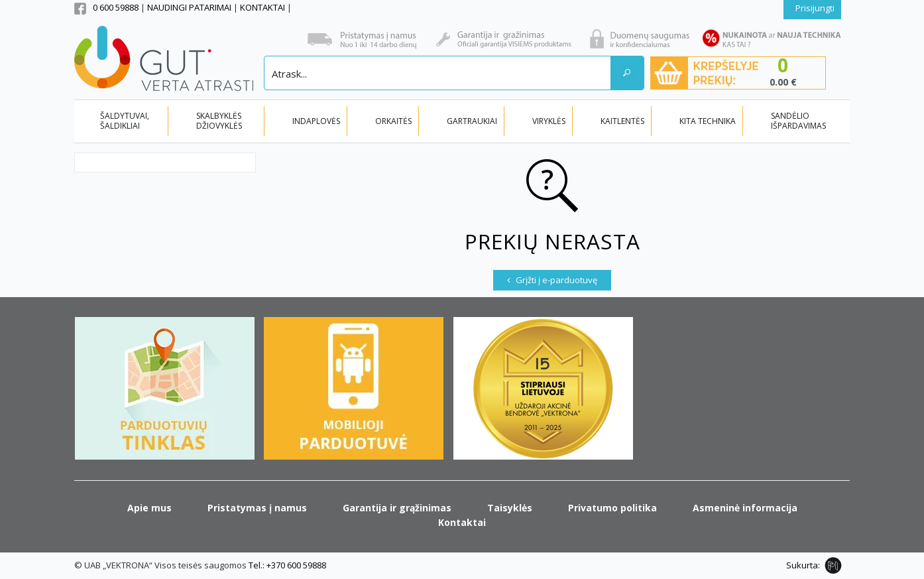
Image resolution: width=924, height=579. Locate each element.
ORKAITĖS (393, 121)
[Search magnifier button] (627, 73)
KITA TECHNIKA (708, 121)
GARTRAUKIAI (472, 121)
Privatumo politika (612, 508)
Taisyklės (510, 508)
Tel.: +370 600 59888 (287, 565)
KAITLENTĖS (622, 121)
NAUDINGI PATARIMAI (190, 7)
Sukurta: (803, 565)
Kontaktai (462, 522)
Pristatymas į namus (257, 508)
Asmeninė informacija (745, 508)
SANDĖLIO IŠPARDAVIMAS (798, 121)
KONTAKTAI (263, 7)
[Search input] (438, 73)
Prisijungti (815, 8)
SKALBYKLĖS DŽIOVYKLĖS (219, 121)
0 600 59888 (116, 7)
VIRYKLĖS (549, 121)
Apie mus (149, 508)
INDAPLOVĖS (316, 121)
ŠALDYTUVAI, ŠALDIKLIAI (125, 121)
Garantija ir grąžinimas (397, 508)
